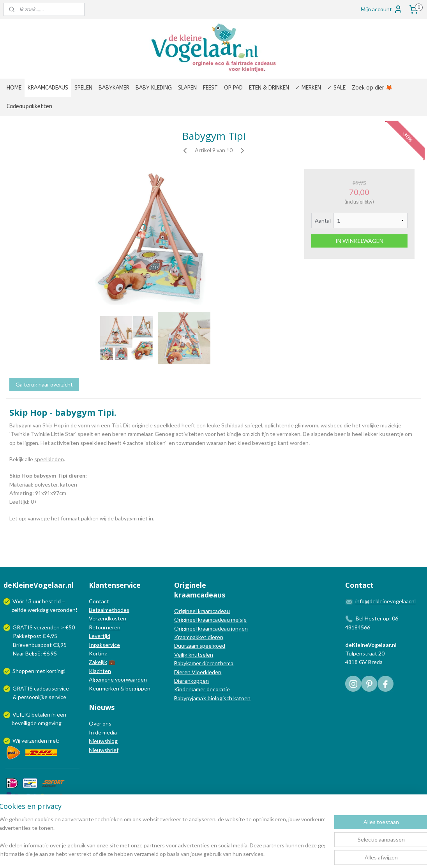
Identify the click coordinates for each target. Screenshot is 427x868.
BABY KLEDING (154, 88)
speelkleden (49, 459)
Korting (98, 653)
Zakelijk (98, 662)
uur (37, 601)
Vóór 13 (23, 601)
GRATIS (23, 688)
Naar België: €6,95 (35, 653)
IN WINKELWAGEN (359, 241)
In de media (103, 732)
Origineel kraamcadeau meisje (210, 619)
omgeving (50, 723)
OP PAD (233, 88)
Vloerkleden (206, 672)
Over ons (100, 723)
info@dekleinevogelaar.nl (386, 601)
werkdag (38, 610)
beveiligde (24, 723)
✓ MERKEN (308, 88)
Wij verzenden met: (36, 741)
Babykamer (188, 663)
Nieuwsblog (103, 741)
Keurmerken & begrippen (120, 688)
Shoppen (23, 671)
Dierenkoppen (191, 681)
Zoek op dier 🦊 (372, 88)
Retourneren (105, 627)
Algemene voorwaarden (118, 679)
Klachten (100, 671)
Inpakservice (104, 645)
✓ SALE (336, 88)
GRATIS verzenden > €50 (44, 627)
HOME (14, 88)
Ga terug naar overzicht (44, 384)
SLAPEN (187, 88)
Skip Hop (53, 425)
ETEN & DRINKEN (269, 88)
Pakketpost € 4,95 (31, 636)
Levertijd (100, 636)
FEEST (210, 88)
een (62, 714)
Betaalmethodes (109, 610)
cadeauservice (51, 688)
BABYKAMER (114, 88)
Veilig (181, 655)
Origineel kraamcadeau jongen (211, 628)
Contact (99, 601)
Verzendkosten (108, 618)
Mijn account (382, 9)
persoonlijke (33, 697)
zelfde (19, 610)
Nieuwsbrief (104, 750)
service (57, 697)
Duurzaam (187, 646)
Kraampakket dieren (199, 637)
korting (55, 671)
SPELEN (83, 88)
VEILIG (22, 714)
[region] (162, 837)
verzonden (63, 610)
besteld (51, 601)
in (54, 714)
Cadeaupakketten (29, 106)
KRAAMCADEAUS (48, 88)
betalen (41, 714)
